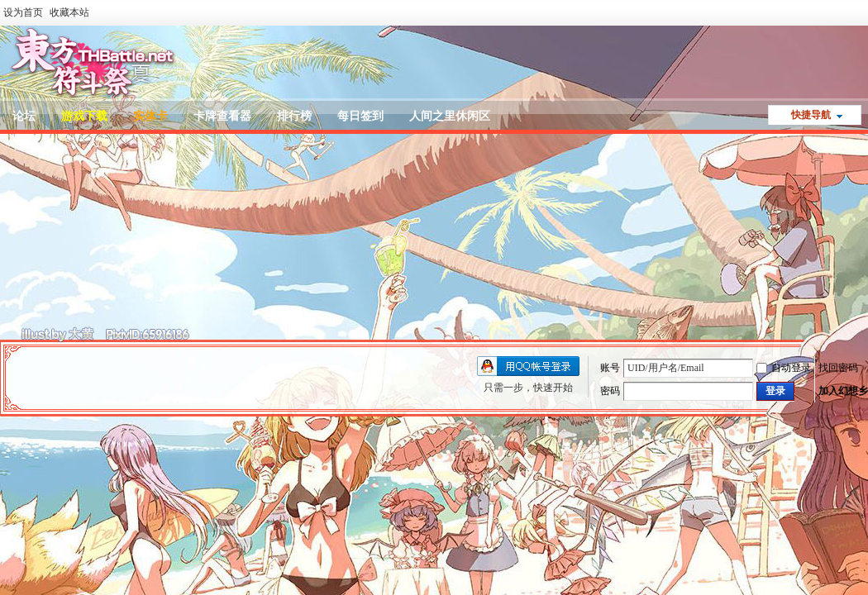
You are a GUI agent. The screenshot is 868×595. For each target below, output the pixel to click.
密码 (610, 391)
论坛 (24, 116)
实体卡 (150, 116)
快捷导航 (811, 115)
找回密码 (838, 368)
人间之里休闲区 (450, 116)
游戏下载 (84, 116)
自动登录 (784, 368)
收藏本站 (69, 12)
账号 (610, 368)
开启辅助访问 (864, 12)
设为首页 (23, 12)
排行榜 (294, 116)
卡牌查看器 (222, 116)
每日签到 (360, 116)
